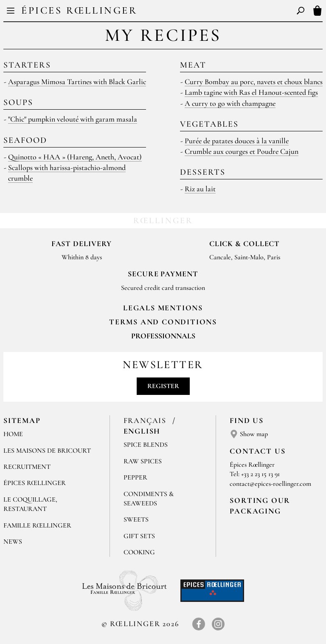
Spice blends (146, 445)
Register (163, 386)
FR (156, 12)
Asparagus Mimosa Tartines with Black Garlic (77, 82)
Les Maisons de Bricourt (47, 451)
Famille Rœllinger (37, 525)
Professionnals (163, 336)
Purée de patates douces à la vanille (237, 141)
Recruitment (27, 467)
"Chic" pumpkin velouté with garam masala (73, 119)
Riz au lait (200, 189)
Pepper (135, 477)
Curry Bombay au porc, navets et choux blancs (254, 82)
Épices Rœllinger (79, 10)
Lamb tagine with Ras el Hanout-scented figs (251, 92)
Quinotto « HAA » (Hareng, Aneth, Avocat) (75, 157)
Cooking (139, 552)
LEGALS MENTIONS (163, 308)
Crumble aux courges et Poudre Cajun (242, 151)
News (13, 542)
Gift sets (139, 536)
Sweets (136, 519)
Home (13, 434)
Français (146, 420)
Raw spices (143, 461)
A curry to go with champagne (230, 103)
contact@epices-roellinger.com (270, 484)
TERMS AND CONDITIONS (163, 322)
